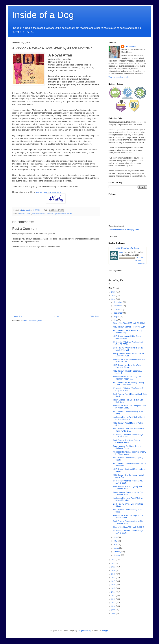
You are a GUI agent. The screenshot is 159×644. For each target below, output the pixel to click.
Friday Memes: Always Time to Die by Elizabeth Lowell (128, 355)
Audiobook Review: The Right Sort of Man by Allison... (128, 517)
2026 (114, 292)
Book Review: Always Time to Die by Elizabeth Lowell (128, 349)
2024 (114, 299)
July (116, 320)
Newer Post (18, 316)
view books (142, 263)
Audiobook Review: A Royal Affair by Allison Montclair (128, 499)
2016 (114, 585)
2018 (114, 578)
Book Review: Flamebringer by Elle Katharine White (127, 488)
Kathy (121, 252)
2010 (114, 606)
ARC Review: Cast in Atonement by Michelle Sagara (128, 331)
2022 (114, 563)
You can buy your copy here (48, 192)
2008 (114, 613)
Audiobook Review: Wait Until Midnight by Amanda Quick (129, 418)
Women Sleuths (66, 214)
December (118, 302)
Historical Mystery (53, 214)
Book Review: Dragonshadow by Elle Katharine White (128, 522)
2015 (114, 588)
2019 (114, 574)
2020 (114, 570)
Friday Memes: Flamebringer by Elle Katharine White (128, 493)
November (118, 306)
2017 (114, 581)
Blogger (105, 631)
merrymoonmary (84, 631)
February (117, 552)
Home (56, 316)
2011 (114, 603)
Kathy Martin (130, 47)
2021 (114, 567)
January (117, 555)
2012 (114, 599)
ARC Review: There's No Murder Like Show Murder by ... (128, 430)
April (116, 545)
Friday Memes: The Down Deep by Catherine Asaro (127, 447)
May (116, 541)
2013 (114, 595)
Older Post (94, 316)
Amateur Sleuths (25, 214)
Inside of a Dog (43, 15)
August (117, 317)
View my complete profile (119, 77)
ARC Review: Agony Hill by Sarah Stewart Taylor (127, 337)
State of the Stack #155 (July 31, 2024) (129, 323)
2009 (114, 610)
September (118, 313)
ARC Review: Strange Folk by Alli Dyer (129, 327)
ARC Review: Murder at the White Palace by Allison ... (127, 366)
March (116, 548)
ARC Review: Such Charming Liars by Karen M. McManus (129, 384)
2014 (114, 592)
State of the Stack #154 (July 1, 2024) (128, 527)
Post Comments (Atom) (33, 321)
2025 (114, 296)
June (116, 537)
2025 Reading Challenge (128, 248)
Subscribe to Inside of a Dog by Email (124, 230)
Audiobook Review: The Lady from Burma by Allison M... (127, 378)
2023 (114, 560)
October (117, 309)
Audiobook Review (39, 214)
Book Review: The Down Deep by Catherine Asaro (127, 441)
